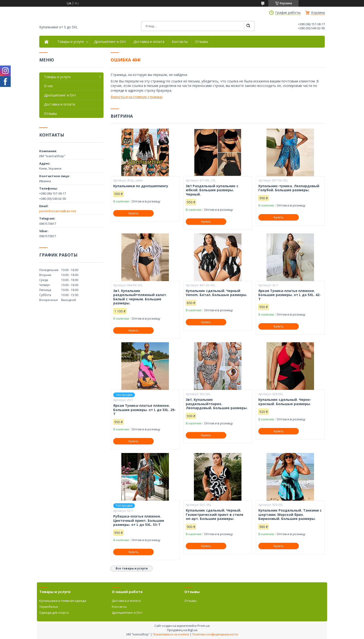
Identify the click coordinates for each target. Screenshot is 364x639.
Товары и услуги (71, 42)
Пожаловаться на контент (171, 634)
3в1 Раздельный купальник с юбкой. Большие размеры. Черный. (212, 190)
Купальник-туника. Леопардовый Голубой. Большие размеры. (289, 188)
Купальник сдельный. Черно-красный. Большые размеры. (285, 402)
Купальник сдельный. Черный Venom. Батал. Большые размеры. (216, 293)
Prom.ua (204, 626)
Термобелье (49, 607)
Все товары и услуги (132, 568)
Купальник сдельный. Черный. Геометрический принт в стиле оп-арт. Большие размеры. (215, 515)
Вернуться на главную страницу (137, 97)
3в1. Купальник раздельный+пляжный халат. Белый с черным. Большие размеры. (140, 297)
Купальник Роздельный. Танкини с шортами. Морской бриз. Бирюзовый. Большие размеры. (290, 515)
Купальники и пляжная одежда (63, 601)
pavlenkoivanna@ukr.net (58, 211)
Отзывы (202, 42)
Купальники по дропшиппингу (141, 186)
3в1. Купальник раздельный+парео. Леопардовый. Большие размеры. (217, 404)
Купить (134, 213)
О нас (49, 86)
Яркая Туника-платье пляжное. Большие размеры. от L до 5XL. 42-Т (290, 295)
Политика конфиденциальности (215, 634)
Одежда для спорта (54, 613)
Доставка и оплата (149, 42)
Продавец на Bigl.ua (182, 630)
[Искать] (248, 26)
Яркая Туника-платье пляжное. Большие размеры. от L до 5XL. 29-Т (144, 410)
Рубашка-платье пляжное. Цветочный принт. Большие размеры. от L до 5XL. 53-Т (139, 521)
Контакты (180, 42)
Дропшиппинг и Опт (110, 42)
